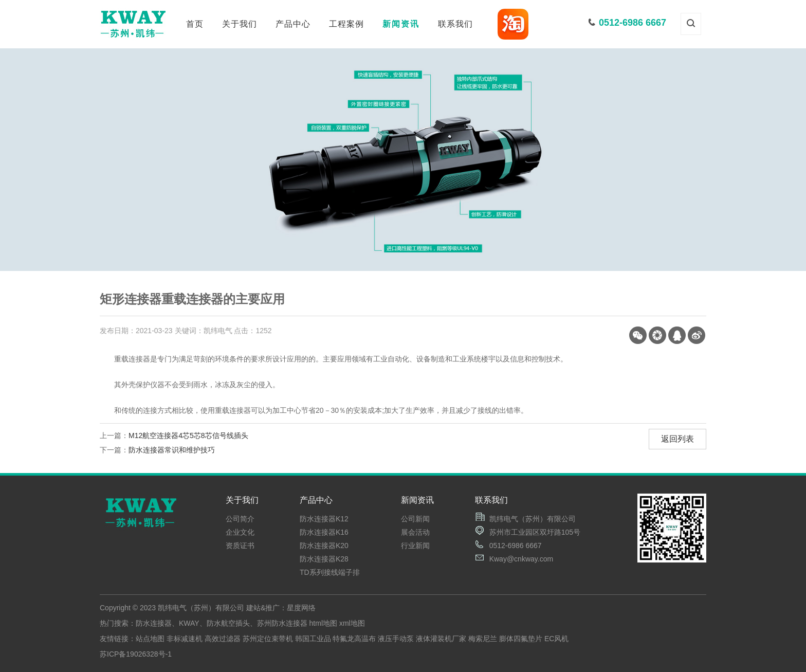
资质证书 (240, 546)
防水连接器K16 (324, 532)
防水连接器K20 (324, 546)
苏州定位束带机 (268, 639)
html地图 (323, 623)
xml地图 (352, 623)
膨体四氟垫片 (521, 639)
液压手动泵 (396, 639)
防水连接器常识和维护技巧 (172, 450)
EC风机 (556, 639)
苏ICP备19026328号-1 (136, 654)
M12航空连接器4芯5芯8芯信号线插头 (188, 435)
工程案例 (346, 24)
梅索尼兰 (483, 639)
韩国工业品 (313, 639)
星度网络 (301, 608)
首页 (195, 24)
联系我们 (455, 24)
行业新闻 (415, 546)
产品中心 (293, 24)
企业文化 (240, 532)
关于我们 (240, 24)
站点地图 (150, 639)
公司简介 (240, 519)
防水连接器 (154, 623)
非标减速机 (185, 639)
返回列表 (677, 439)
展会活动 (415, 532)
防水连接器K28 (324, 559)
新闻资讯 (401, 24)
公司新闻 (415, 519)
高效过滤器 (223, 639)
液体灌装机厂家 (441, 639)
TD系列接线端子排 (330, 572)
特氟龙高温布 (354, 639)
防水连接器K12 (324, 519)
